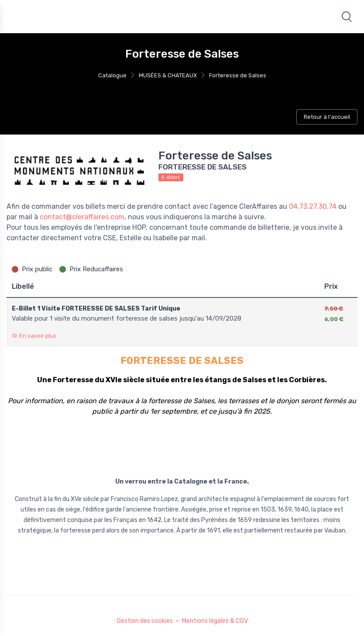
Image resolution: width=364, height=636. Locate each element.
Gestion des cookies (145, 621)
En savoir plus (34, 336)
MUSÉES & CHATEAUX (168, 75)
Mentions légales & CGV (215, 621)
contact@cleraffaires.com (82, 217)
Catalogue (112, 75)
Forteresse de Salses (238, 75)
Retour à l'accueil (327, 117)
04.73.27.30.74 (313, 206)
